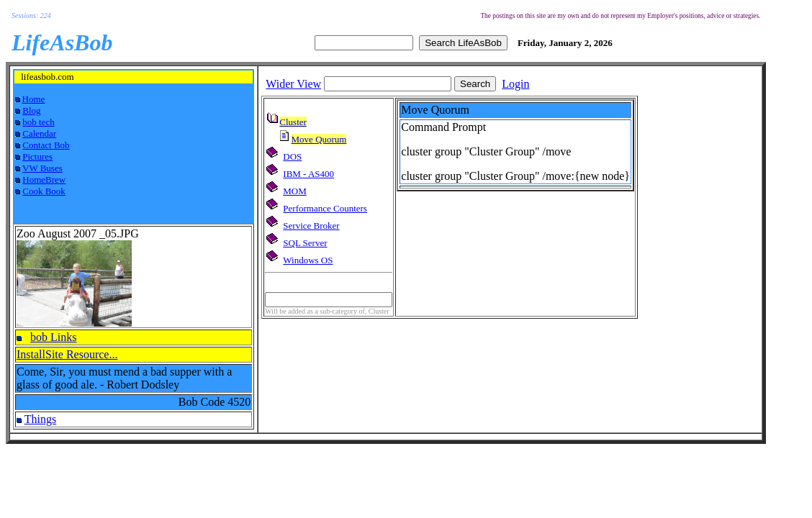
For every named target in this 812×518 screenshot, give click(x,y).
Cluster (293, 122)
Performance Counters (325, 208)
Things (40, 419)
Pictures (37, 156)
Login (515, 84)
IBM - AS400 (308, 174)
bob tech (38, 122)
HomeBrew (44, 180)
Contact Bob (46, 145)
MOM (295, 191)
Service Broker (311, 226)
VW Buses (42, 168)
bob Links (53, 337)
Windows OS (308, 260)
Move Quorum (319, 139)
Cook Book (44, 191)
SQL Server (305, 243)
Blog (31, 110)
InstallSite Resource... (67, 354)
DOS (292, 156)
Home (34, 99)
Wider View (293, 84)
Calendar (39, 133)
